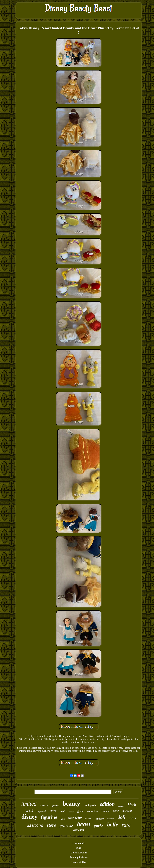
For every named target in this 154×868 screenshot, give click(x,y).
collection (92, 811)
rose (116, 811)
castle (72, 812)
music (63, 811)
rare (126, 825)
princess (67, 825)
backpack (90, 805)
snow (53, 811)
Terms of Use (79, 862)
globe (80, 811)
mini (63, 819)
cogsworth (41, 811)
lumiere (99, 819)
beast (84, 824)
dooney (121, 806)
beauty (71, 804)
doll (121, 817)
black (132, 805)
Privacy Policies (79, 857)
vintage (105, 811)
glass (132, 818)
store (51, 825)
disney (29, 817)
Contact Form (79, 853)
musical (127, 811)
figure (56, 805)
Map (79, 848)
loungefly (75, 818)
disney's (111, 819)
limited (29, 804)
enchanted (79, 830)
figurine (49, 817)
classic (44, 805)
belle (113, 824)
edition (107, 804)
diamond (35, 826)
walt (29, 810)
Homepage (79, 843)
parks (99, 825)
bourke (88, 819)
